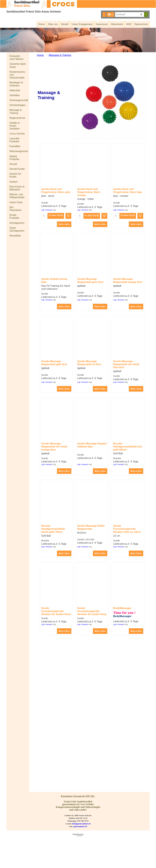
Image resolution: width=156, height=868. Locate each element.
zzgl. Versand (47, 228)
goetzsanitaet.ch (80, 848)
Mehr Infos (64, 243)
